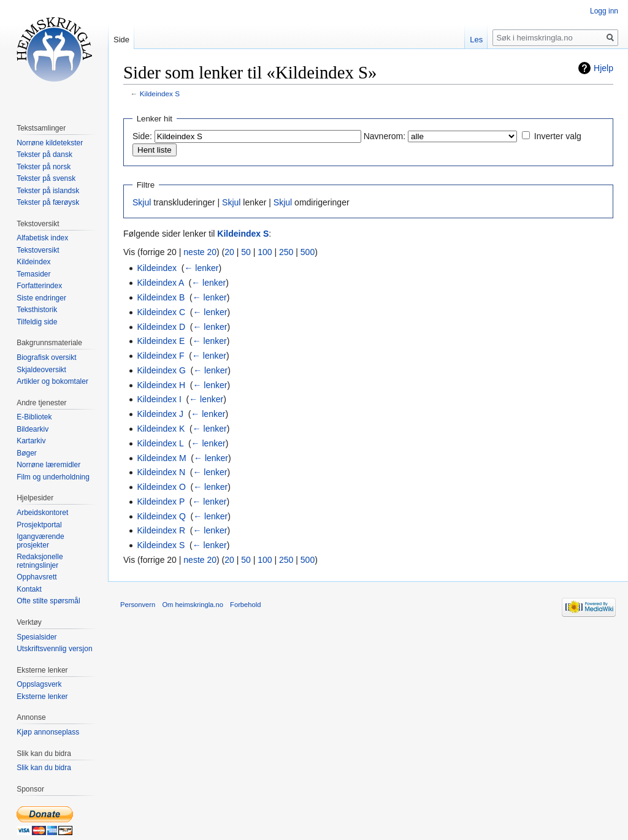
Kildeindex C (161, 312)
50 (246, 252)
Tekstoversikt (38, 250)
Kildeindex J (160, 414)
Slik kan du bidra (44, 768)
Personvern (138, 605)
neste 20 (200, 252)
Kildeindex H (161, 385)
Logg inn (604, 11)
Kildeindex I (159, 399)
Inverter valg (558, 136)
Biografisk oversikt (46, 357)
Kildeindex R (161, 530)
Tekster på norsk (44, 167)
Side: (142, 136)
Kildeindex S (160, 94)
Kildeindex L (160, 443)
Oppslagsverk (39, 684)
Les (476, 40)
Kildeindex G (161, 370)
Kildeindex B (161, 297)
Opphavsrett (36, 577)
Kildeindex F (160, 356)
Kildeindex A (160, 283)
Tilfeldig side (37, 322)
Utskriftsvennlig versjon (54, 649)
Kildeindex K (161, 429)
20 (229, 252)
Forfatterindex (39, 286)
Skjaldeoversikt (41, 370)
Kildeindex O (161, 487)
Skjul (142, 202)
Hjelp (603, 68)
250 (286, 252)
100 (265, 252)
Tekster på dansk (44, 155)
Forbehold (245, 605)
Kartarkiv (31, 441)
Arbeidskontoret (42, 513)
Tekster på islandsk (48, 191)
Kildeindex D (161, 327)
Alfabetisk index (42, 238)
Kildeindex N (161, 472)
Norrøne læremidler (48, 465)
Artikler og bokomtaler (52, 381)
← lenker (201, 268)
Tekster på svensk (46, 178)
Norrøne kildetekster (50, 143)
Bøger (27, 453)
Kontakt (29, 589)
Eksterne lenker (42, 697)
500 (308, 252)
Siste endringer (41, 298)
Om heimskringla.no (192, 605)
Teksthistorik (37, 310)
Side (121, 40)
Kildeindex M (161, 458)
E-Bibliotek (34, 417)
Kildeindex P (161, 502)
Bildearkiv (33, 429)
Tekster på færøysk (48, 202)
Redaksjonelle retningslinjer (40, 561)
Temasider (33, 274)
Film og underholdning (53, 477)
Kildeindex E (161, 341)
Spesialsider (36, 637)
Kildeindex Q (161, 516)
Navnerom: (385, 136)
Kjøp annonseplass (48, 732)
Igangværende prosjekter (40, 541)
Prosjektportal (39, 525)
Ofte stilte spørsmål (48, 601)
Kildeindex (157, 268)
